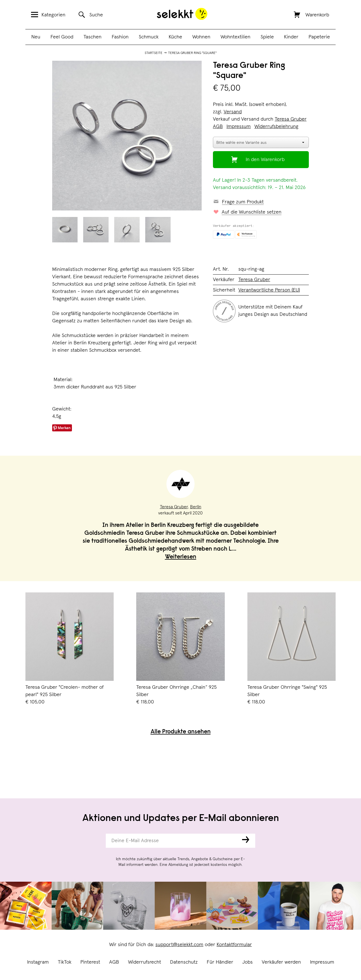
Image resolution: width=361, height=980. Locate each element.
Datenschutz (184, 962)
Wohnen (201, 37)
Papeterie (319, 37)
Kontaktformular (234, 945)
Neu (36, 37)
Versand (233, 112)
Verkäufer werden (281, 962)
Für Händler (220, 962)
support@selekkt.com (179, 945)
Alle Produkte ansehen (181, 732)
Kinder (291, 37)
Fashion (120, 37)
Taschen (93, 37)
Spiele (267, 37)
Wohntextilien (235, 37)
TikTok (65, 962)
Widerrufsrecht (145, 962)
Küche (175, 37)
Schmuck (149, 37)
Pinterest (90, 962)
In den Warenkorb (265, 160)
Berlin (196, 507)
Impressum (322, 962)
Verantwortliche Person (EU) (269, 290)
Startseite (154, 53)
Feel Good (62, 37)
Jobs (247, 962)
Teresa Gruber (291, 119)
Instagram (38, 962)
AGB (114, 962)
